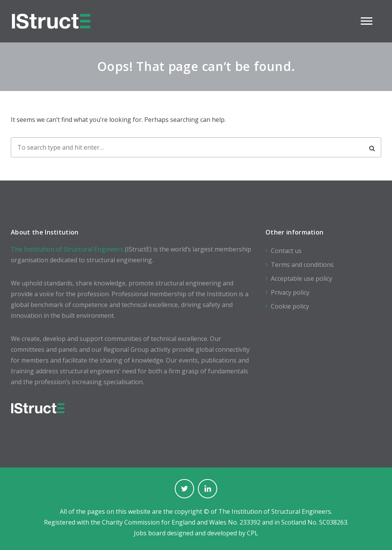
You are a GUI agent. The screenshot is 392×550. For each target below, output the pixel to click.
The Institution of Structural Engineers (67, 249)
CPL (253, 533)
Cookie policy (290, 306)
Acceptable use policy (302, 278)
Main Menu (367, 21)
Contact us (286, 251)
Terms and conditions (302, 265)
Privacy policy (290, 292)
